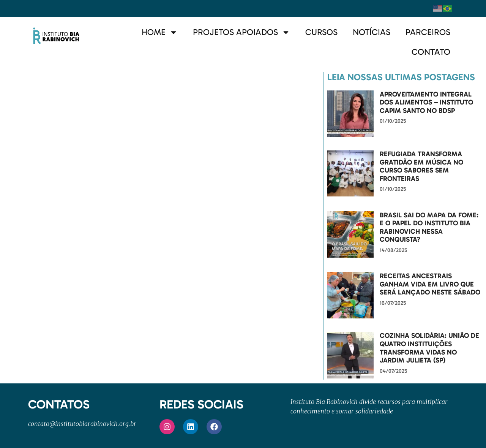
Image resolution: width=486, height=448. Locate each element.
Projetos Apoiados (241, 32)
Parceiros (428, 32)
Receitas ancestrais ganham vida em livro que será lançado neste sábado (430, 284)
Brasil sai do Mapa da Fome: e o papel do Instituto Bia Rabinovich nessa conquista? (429, 227)
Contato (431, 52)
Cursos (321, 32)
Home (160, 32)
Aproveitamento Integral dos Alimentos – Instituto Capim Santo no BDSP (426, 102)
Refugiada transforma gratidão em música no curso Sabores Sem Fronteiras (421, 166)
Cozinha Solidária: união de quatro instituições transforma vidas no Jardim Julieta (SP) (429, 348)
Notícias (372, 32)
